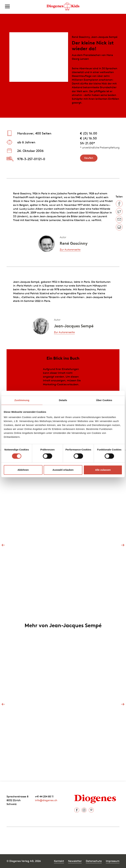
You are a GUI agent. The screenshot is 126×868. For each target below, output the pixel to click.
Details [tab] (63, 400)
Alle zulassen (103, 470)
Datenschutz (94, 861)
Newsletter (75, 861)
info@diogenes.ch (46, 800)
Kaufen (89, 158)
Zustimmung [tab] (22, 400)
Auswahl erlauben (63, 470)
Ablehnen (23, 470)
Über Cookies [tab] (104, 400)
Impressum (113, 861)
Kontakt (59, 861)
